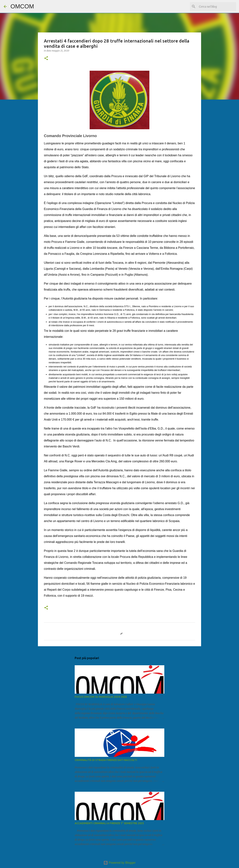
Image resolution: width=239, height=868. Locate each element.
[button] (46, 58)
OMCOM (22, 6)
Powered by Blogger (120, 863)
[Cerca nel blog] (216, 7)
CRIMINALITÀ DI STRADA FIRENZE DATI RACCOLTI (106, 760)
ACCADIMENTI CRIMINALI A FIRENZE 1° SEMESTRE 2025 (109, 823)
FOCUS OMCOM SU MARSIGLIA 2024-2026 (101, 697)
